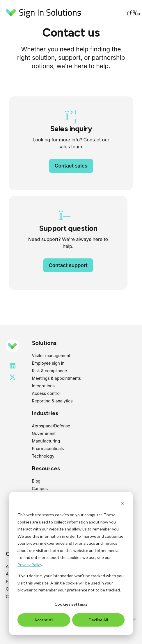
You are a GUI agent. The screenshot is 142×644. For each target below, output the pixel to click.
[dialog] (71, 563)
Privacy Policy (30, 565)
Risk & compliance (50, 371)
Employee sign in (48, 363)
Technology (43, 456)
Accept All (44, 620)
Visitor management (51, 356)
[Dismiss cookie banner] (123, 504)
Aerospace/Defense (51, 426)
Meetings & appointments (56, 378)
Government (44, 433)
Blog (36, 481)
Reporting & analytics (52, 401)
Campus (40, 489)
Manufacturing (46, 441)
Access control (46, 393)
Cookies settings (71, 604)
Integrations (43, 386)
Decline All (98, 620)
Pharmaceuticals (48, 448)
